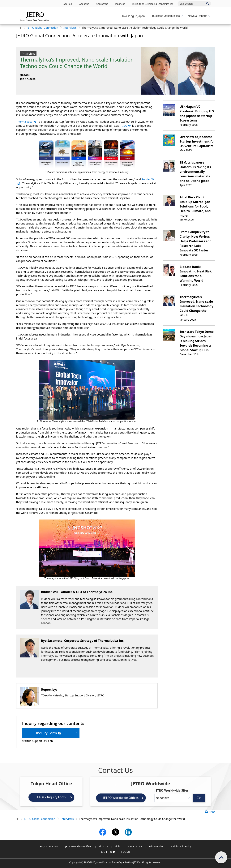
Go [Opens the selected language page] (199, 798)
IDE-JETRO (109, 852)
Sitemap (103, 847)
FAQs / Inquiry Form (51, 797)
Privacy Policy (156, 847)
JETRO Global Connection (43, 28)
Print (212, 812)
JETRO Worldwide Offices (121, 798)
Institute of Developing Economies (153, 4)
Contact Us (102, 4)
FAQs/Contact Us (49, 847)
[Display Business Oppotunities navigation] (167, 16)
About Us (84, 4)
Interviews (70, 28)
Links (118, 847)
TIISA (126, 126)
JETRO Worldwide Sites (172, 790)
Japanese (120, 4)
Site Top (68, 4)
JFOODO (126, 852)
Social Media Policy (181, 847)
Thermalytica (26, 122)
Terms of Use (135, 847)
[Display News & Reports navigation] (199, 16)
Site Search (178, 1)
